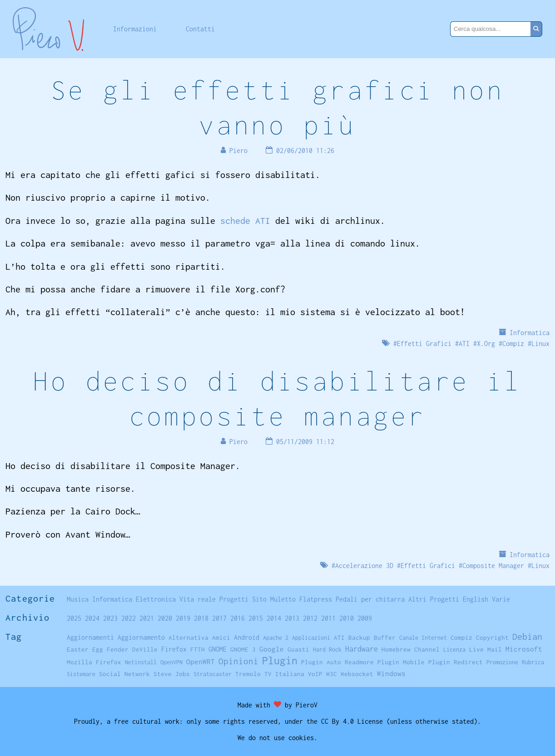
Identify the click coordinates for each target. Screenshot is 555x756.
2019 (183, 618)
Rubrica (533, 662)
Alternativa (188, 637)
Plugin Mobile (401, 662)
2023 (110, 618)
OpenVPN (171, 662)
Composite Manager (493, 566)
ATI (464, 343)
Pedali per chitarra (370, 599)
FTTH (198, 649)
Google (272, 649)
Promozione (502, 662)
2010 (347, 618)
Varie (501, 599)
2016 (238, 618)
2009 (365, 618)
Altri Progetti (434, 599)
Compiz (513, 343)
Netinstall (141, 662)
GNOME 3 (243, 649)
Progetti (234, 599)
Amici (221, 637)
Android (247, 637)
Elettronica (156, 599)
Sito (259, 599)
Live (476, 649)
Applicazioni (311, 638)
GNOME (218, 649)
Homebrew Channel (411, 649)
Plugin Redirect (456, 662)
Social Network (124, 674)
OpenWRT (201, 662)
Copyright (492, 637)
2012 (310, 618)
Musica (78, 599)
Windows (391, 673)
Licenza (454, 650)
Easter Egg (85, 649)
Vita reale (198, 599)
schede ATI (245, 220)
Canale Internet (423, 638)
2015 (256, 618)
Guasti (298, 649)
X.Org (486, 343)
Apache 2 (276, 638)
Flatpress (316, 599)
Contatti (200, 29)
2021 (147, 618)
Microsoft (524, 649)
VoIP (315, 674)
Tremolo (248, 674)
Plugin (280, 660)
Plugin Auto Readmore (337, 662)
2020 (165, 618)
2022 (129, 618)
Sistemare (81, 674)
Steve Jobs (172, 674)
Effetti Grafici (424, 343)
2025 (74, 618)
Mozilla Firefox (94, 662)
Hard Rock (327, 650)
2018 (201, 618)
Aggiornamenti (90, 637)
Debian (527, 636)
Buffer (385, 637)
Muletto (283, 599)
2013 (292, 618)
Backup (359, 637)
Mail (495, 649)
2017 (219, 618)
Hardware (362, 649)
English (476, 599)
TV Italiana (284, 674)
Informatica (530, 333)
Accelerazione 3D (364, 566)
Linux (540, 343)
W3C (332, 674)
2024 (92, 618)
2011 (328, 618)
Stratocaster (213, 674)
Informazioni (135, 29)
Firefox (174, 649)
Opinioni (238, 661)
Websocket (357, 674)
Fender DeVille (132, 649)
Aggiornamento (141, 637)
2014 (274, 618)
